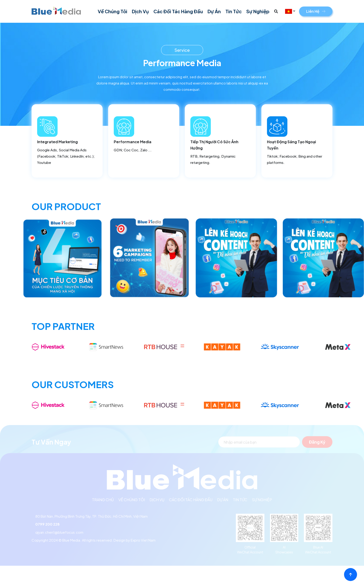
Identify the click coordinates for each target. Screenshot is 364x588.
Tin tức (234, 11)
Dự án (214, 11)
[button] (276, 11)
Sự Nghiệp (258, 11)
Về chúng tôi (112, 11)
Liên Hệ (316, 11)
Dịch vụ (140, 11)
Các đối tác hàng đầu (178, 11)
